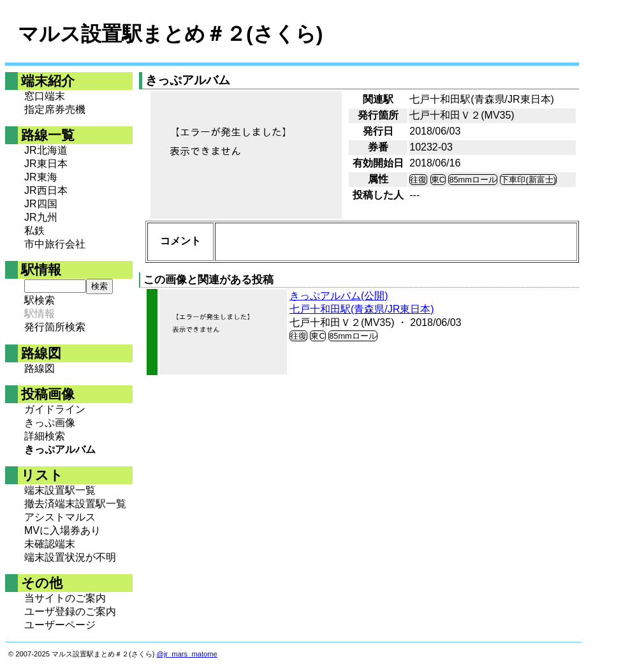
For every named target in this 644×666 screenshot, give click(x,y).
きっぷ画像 (50, 423)
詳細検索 (45, 436)
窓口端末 (45, 96)
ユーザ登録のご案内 (70, 611)
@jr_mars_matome (187, 654)
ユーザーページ (60, 625)
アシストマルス (60, 517)
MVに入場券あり (62, 530)
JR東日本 (46, 164)
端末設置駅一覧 (60, 490)
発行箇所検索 (55, 327)
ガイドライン (55, 409)
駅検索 (40, 300)
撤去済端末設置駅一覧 (75, 504)
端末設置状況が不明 (70, 557)
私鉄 (34, 231)
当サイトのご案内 (65, 598)
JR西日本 (46, 190)
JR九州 (41, 217)
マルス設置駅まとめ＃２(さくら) (170, 34)
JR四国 (41, 204)
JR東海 (41, 177)
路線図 (40, 368)
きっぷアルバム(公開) (339, 296)
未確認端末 (50, 544)
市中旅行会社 (55, 244)
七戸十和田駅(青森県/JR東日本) (362, 309)
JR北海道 (46, 150)
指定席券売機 (55, 109)
